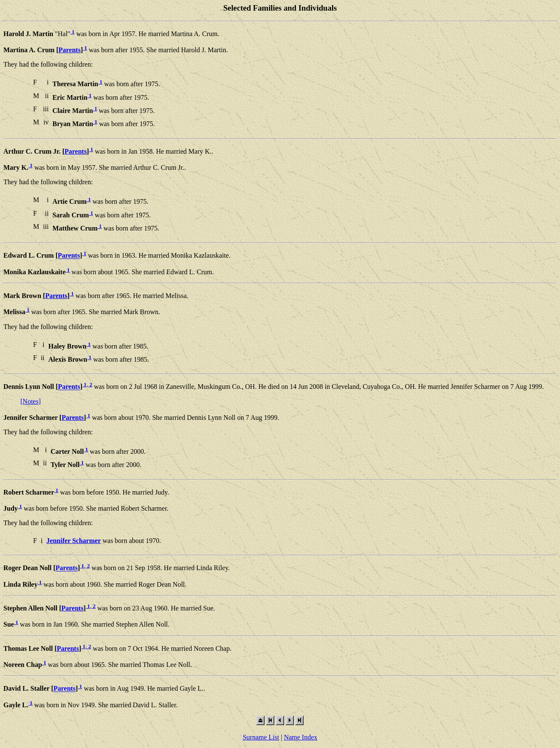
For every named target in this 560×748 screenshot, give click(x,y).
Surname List (261, 737)
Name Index (301, 737)
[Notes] (31, 401)
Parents (70, 50)
